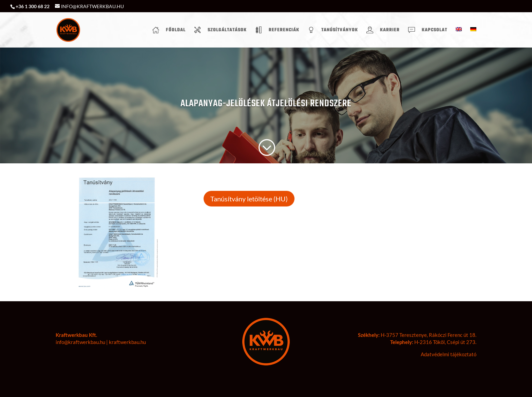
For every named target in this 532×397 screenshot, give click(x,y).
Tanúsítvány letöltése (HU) (249, 199)
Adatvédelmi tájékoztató (449, 354)
